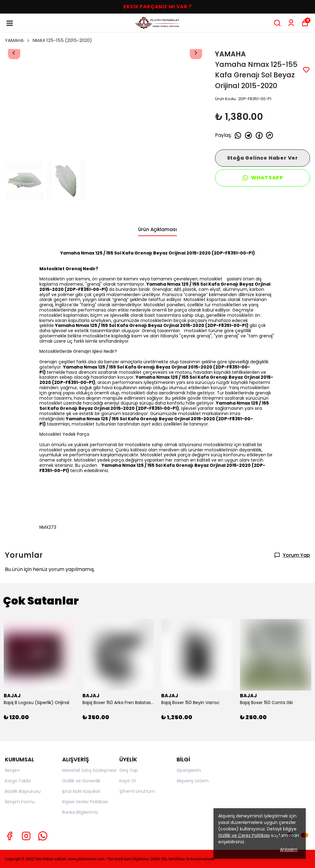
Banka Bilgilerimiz (80, 812)
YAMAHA (18, 40)
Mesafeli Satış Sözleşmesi (89, 770)
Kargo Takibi (18, 781)
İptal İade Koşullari (81, 791)
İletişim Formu (20, 802)
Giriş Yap (129, 770)
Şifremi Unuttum (137, 791)
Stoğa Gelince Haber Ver (263, 158)
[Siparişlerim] (291, 23)
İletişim (12, 770)
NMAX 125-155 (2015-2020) (62, 40)
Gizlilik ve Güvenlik (81, 781)
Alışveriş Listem (193, 781)
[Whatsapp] (43, 836)
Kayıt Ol (128, 781)
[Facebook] (10, 836)
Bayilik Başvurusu (23, 791)
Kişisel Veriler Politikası (85, 802)
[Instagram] (26, 836)
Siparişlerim (189, 770)
